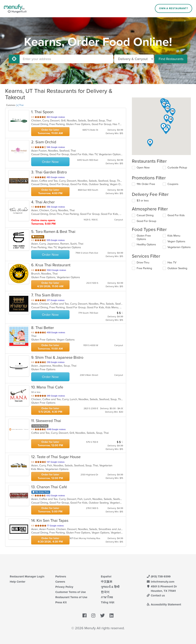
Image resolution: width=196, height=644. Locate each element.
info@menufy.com (160, 582)
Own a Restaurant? (174, 8)
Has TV (172, 263)
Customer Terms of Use (71, 592)
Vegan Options (176, 241)
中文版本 (107, 582)
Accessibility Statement (164, 604)
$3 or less (143, 201)
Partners (61, 576)
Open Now (143, 168)
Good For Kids (176, 215)
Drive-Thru (143, 263)
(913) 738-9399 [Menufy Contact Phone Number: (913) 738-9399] (158, 576)
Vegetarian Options (179, 247)
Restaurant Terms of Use (71, 597)
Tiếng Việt (108, 602)
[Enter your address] (66, 59)
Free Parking (144, 268)
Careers (60, 582)
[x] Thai (20, 105)
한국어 (105, 592)
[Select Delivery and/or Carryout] (134, 59)
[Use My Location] (14, 59)
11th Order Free (146, 184)
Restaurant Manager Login (27, 576)
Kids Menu (174, 236)
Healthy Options (146, 244)
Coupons (173, 184)
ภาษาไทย (107, 597)
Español (106, 576)
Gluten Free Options (144, 237)
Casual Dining (145, 215)
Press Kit (61, 602)
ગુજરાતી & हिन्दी (110, 587)
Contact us (156, 595)
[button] (167, 118)
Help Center (18, 582)
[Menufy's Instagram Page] (93, 616)
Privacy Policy (64, 587)
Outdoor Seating (177, 268)
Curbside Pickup (177, 168)
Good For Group (146, 221)
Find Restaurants (171, 59)
